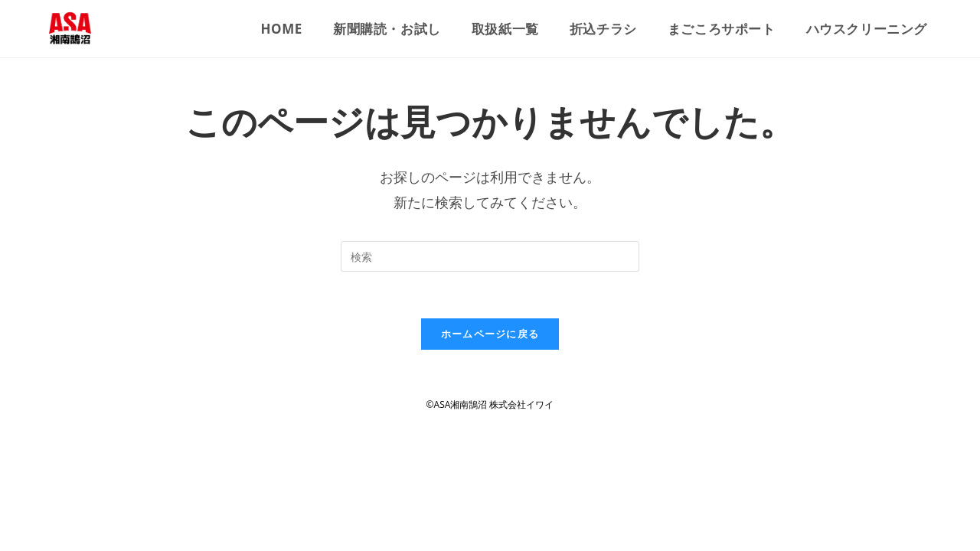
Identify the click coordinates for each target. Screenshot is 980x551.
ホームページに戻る (490, 334)
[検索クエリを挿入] (490, 256)
